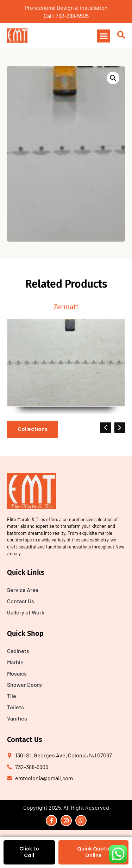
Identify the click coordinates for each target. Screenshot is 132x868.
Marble (15, 662)
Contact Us (21, 601)
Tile (12, 696)
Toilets (15, 707)
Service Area (23, 590)
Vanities (17, 718)
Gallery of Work (26, 612)
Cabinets (18, 651)
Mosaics (17, 673)
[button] (104, 36)
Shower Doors (24, 685)
